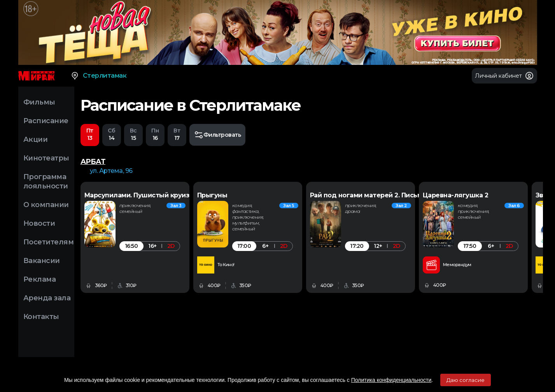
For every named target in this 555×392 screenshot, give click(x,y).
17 (177, 134)
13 (90, 134)
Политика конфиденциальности (391, 380)
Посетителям (49, 242)
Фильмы (39, 102)
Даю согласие (466, 380)
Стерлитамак (99, 76)
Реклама (40, 279)
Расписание (46, 121)
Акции (36, 139)
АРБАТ (93, 162)
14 (112, 134)
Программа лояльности (46, 181)
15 (133, 134)
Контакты (41, 317)
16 (155, 134)
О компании (46, 205)
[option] (155, 237)
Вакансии (42, 261)
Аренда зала (47, 298)
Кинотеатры (46, 158)
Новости (39, 223)
